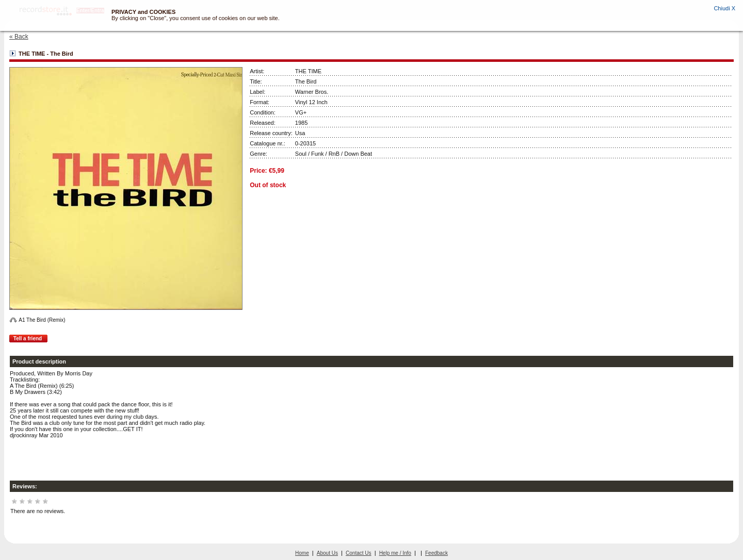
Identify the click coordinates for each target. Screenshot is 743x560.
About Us (327, 553)
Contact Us (358, 553)
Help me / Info (395, 553)
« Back (19, 37)
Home (302, 553)
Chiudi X (724, 8)
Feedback (437, 553)
